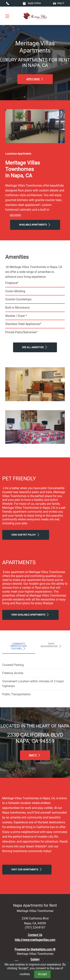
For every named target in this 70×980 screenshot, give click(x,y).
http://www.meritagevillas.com (35, 940)
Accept (42, 974)
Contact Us (35, 935)
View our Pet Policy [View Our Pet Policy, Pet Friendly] (26, 535)
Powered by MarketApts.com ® (35, 949)
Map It (59, 3)
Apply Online (32, 3)
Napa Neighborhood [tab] (51, 645)
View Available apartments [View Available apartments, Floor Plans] (30, 615)
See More (15, 215)
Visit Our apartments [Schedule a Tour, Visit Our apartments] (27, 869)
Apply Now (35, 79)
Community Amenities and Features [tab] (19, 646)
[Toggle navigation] (7, 16)
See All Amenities (35, 347)
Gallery (35, 959)
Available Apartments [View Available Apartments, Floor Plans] (35, 225)
